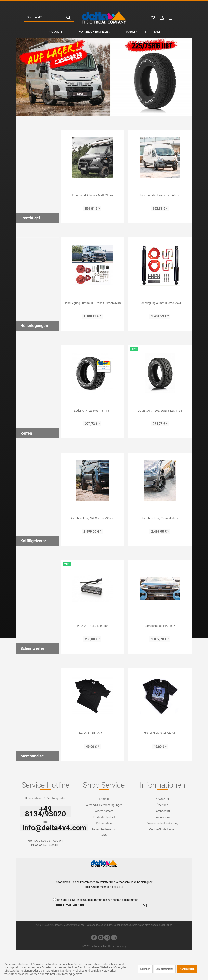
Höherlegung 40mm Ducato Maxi (160, 303)
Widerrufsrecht (104, 811)
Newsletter (162, 799)
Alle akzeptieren (165, 969)
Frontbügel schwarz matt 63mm (160, 195)
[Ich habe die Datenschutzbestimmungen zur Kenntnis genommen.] (55, 900)
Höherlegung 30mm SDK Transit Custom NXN (92, 303)
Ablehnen (145, 969)
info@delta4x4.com (54, 828)
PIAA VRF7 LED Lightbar (92, 626)
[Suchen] (68, 17)
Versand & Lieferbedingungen (104, 805)
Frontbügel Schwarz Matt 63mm (92, 195)
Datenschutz (162, 811)
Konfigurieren (187, 969)
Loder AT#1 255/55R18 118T (92, 411)
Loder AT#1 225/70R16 (104, 77)
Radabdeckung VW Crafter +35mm (92, 518)
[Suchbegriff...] (49, 17)
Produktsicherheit (104, 817)
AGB (104, 835)
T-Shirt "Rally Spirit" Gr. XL (160, 733)
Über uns (162, 805)
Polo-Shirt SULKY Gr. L (92, 733)
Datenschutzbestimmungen (90, 900)
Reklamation (104, 823)
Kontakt (104, 799)
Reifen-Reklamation (104, 829)
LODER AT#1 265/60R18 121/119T (160, 411)
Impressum (162, 817)
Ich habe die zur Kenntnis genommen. (98, 900)
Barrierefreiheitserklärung (162, 823)
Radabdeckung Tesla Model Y (160, 518)
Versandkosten (95, 925)
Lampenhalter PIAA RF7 (160, 626)
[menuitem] (49, 17)
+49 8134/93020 (45, 811)
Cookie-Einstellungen (162, 829)
